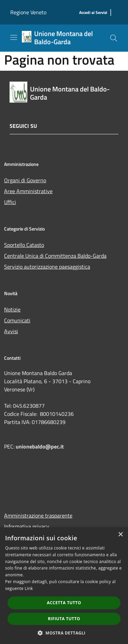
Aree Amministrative (28, 191)
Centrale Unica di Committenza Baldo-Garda (55, 256)
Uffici (10, 202)
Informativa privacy (27, 526)
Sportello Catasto (24, 245)
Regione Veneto (28, 12)
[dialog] (64, 586)
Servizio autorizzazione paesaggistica (47, 267)
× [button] (120, 535)
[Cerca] (114, 38)
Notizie (12, 309)
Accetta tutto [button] (64, 603)
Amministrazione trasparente (38, 515)
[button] (64, 633)
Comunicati (17, 320)
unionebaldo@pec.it (40, 446)
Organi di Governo (25, 180)
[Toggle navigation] (14, 37)
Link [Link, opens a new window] (29, 588)
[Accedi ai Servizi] (93, 13)
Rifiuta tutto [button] (64, 619)
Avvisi (11, 331)
